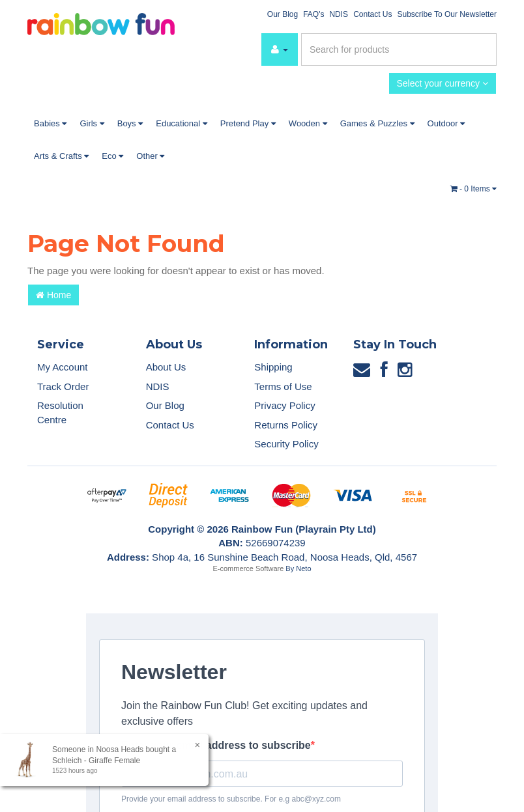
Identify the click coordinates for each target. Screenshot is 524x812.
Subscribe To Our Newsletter (447, 14)
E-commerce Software (249, 568)
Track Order (63, 386)
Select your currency (443, 83)
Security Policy (286, 444)
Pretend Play (248, 123)
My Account (63, 367)
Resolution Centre (60, 412)
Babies (50, 123)
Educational (182, 123)
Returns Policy (286, 425)
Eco (112, 156)
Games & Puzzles (377, 123)
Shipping (273, 367)
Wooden (308, 123)
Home (53, 295)
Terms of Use (283, 386)
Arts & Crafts (61, 156)
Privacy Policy (284, 405)
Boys (130, 123)
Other (150, 156)
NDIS (339, 14)
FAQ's (313, 14)
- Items (473, 189)
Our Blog (283, 14)
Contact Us (372, 14)
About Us (166, 367)
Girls (92, 123)
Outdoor (446, 123)
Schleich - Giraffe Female (95, 761)
